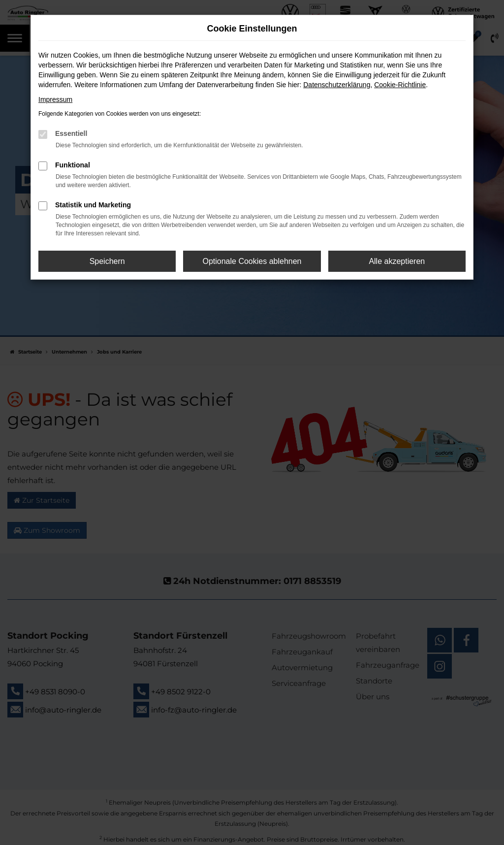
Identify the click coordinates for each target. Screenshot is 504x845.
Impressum (55, 99)
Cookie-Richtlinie (400, 85)
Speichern (107, 261)
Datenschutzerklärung (337, 85)
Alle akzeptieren (397, 261)
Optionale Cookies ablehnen (252, 261)
